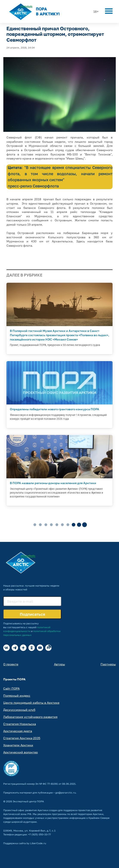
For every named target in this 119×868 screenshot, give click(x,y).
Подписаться (32, 614)
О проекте (11, 664)
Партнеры (108, 664)
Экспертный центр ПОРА (28, 801)
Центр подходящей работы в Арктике (31, 703)
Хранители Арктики (18, 745)
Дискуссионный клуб (19, 710)
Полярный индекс (17, 695)
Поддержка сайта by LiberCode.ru (25, 843)
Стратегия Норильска (20, 724)
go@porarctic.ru (66, 793)
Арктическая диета (18, 731)
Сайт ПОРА (11, 688)
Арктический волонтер (21, 752)
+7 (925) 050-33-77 (39, 834)
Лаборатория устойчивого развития (30, 717)
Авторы (59, 664)
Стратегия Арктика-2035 (22, 738)
